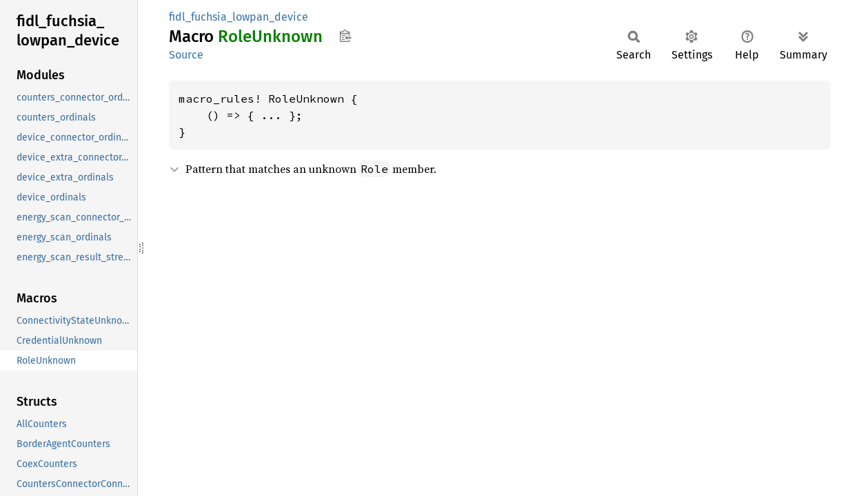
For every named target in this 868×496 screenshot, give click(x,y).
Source (186, 55)
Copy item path (345, 36)
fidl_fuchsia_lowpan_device (239, 17)
